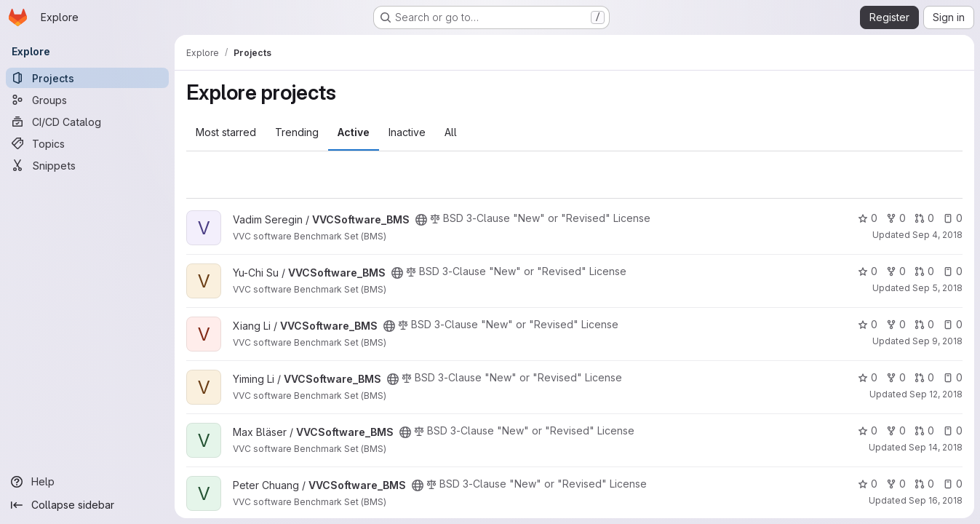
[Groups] (87, 100)
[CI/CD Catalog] (87, 122)
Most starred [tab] (226, 132)
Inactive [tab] (407, 132)
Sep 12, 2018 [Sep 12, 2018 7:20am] (936, 394)
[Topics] (87, 143)
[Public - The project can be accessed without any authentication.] (421, 220)
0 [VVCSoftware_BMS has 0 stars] (868, 218)
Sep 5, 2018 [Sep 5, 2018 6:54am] (937, 288)
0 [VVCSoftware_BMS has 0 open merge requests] (924, 218)
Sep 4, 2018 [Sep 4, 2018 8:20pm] (937, 235)
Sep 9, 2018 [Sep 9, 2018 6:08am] (937, 341)
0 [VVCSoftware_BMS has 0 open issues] (953, 218)
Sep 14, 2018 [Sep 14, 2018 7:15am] (936, 447)
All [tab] (451, 132)
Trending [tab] (297, 132)
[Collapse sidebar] (87, 505)
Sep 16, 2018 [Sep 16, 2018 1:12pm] (936, 500)
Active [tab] (354, 132)
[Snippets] (87, 165)
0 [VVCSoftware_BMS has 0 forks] (896, 218)
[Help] (87, 482)
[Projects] (87, 78)
